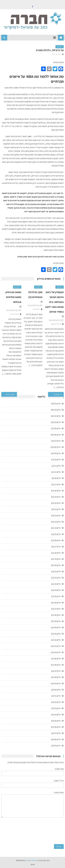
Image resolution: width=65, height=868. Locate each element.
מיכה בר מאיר (56, 54)
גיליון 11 (58, 466)
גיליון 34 (57, 590)
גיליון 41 (58, 634)
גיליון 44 (57, 652)
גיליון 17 (58, 484)
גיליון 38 (57, 615)
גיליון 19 (58, 497)
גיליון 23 (58, 522)
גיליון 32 (58, 578)
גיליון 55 (58, 721)
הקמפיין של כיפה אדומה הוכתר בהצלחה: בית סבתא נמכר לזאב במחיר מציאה (54, 302)
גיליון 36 (57, 603)
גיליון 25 (58, 534)
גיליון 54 (57, 715)
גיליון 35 (58, 596)
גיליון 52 (58, 702)
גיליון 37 (58, 609)
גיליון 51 (58, 696)
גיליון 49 (57, 683)
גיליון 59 (57, 746)
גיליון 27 (58, 547)
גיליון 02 (57, 410)
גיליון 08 (57, 447)
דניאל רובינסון (56, 324)
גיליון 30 (57, 565)
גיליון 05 (60, 47)
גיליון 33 (58, 584)
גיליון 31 (58, 571)
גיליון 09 (57, 453)
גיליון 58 (57, 739)
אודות (33, 864)
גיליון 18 (58, 491)
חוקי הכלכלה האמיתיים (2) (8, 394)
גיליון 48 (57, 677)
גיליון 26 (57, 540)
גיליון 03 (57, 416)
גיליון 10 (58, 460)
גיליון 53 (58, 708)
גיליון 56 (57, 727)
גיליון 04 (57, 422)
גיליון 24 (57, 528)
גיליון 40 (57, 627)
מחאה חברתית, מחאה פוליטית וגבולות (13, 297)
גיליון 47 (57, 671)
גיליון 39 (57, 621)
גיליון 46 (57, 665)
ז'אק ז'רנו (36, 309)
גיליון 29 (57, 559)
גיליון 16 (58, 478)
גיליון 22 (58, 516)
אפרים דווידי (14, 314)
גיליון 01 (58, 404)
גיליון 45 (57, 659)
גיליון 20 (57, 503)
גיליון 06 (57, 435)
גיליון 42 (57, 640)
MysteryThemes (31, 860)
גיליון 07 (57, 441)
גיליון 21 (58, 509)
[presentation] (52, 831)
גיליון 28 (57, 553)
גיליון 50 (57, 690)
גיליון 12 (58, 472)
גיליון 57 (58, 733)
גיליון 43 (57, 646)
